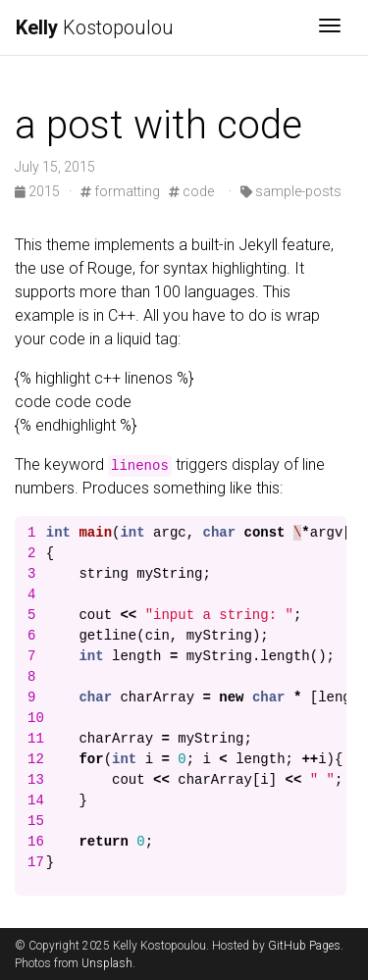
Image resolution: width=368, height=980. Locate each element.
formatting (120, 191)
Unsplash (107, 963)
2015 (39, 191)
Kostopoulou (95, 27)
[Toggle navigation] (330, 27)
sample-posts (291, 191)
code (191, 191)
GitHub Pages (304, 946)
